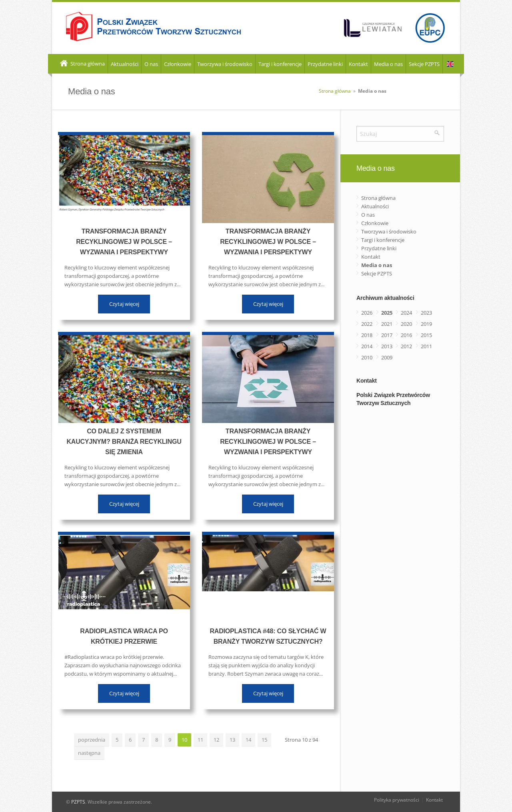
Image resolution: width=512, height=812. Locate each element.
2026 (367, 313)
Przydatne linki (325, 64)
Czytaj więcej (124, 304)
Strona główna (82, 64)
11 (200, 740)
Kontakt (358, 64)
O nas (151, 64)
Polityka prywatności (397, 800)
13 (232, 740)
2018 (367, 335)
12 (216, 740)
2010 (367, 357)
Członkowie (178, 64)
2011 (426, 346)
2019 (426, 324)
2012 (406, 346)
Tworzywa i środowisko (225, 64)
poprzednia (92, 740)
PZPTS (78, 802)
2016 (406, 335)
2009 (387, 357)
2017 (387, 335)
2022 (367, 324)
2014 (367, 346)
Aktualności (125, 64)
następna (89, 753)
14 (248, 740)
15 (264, 740)
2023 (426, 313)
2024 (406, 313)
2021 (387, 324)
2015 (426, 335)
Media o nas (388, 64)
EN (450, 64)
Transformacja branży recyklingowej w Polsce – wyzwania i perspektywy (124, 242)
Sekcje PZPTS (424, 64)
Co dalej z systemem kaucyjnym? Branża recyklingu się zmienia (124, 442)
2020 (406, 324)
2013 (387, 346)
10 (184, 740)
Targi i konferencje (280, 64)
